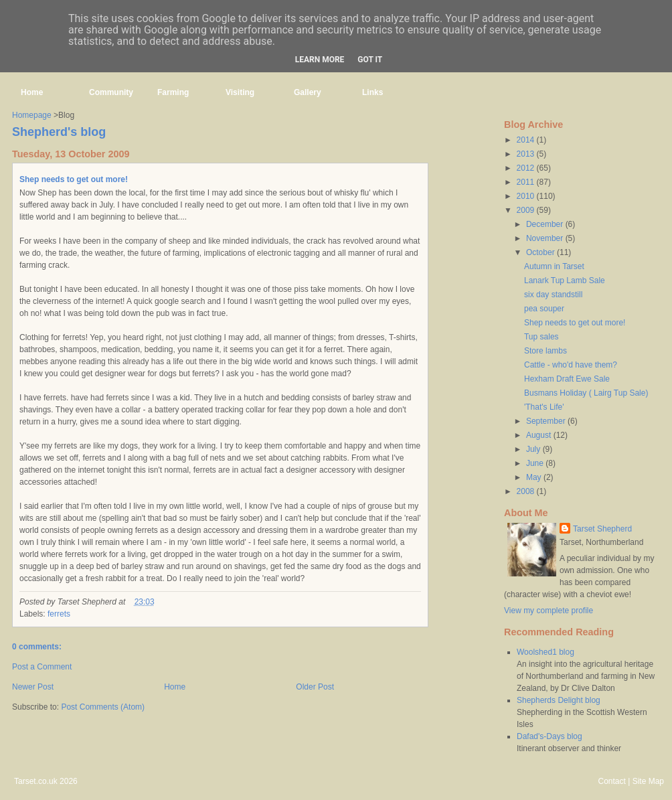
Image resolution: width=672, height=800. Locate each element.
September (547, 421)
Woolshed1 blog (545, 652)
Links (372, 92)
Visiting (240, 92)
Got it (370, 60)
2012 (527, 168)
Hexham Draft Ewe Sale (567, 379)
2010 (527, 196)
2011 (527, 182)
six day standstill (553, 295)
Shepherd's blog (59, 132)
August (540, 435)
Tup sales (541, 337)
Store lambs (545, 351)
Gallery (308, 92)
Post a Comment (42, 667)
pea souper (544, 309)
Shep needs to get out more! (74, 179)
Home (32, 92)
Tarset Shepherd (602, 529)
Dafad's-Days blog (550, 736)
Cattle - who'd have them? (571, 365)
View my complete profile (549, 611)
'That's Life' (544, 407)
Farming (173, 92)
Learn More (320, 60)
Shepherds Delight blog (559, 700)
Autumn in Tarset (554, 266)
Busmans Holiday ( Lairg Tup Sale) (586, 393)
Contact (611, 781)
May (535, 477)
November (546, 238)
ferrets (59, 614)
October (541, 252)
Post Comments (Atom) (103, 707)
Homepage (32, 115)
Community (111, 92)
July (534, 449)
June (536, 463)
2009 (527, 210)
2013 (527, 154)
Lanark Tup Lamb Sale (565, 281)
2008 (527, 491)
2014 (527, 140)
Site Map (648, 781)
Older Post (315, 687)
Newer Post (33, 687)
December (546, 224)
